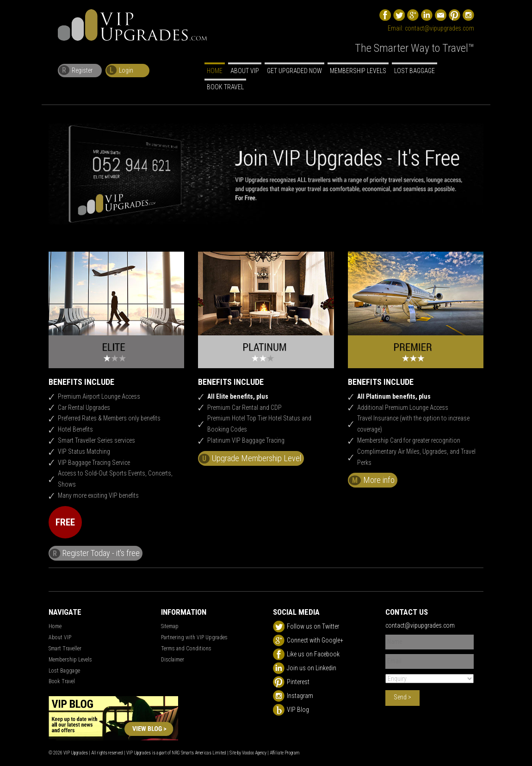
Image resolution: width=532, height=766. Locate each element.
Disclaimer (173, 660)
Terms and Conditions (186, 649)
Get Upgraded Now (294, 71)
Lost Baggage (414, 71)
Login (120, 70)
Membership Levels (358, 71)
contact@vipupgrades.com (439, 28)
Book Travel (225, 87)
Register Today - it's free (95, 553)
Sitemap (170, 626)
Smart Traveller (65, 649)
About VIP (245, 71)
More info (372, 480)
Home (215, 71)
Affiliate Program (285, 753)
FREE (65, 522)
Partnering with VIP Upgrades (194, 637)
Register (76, 70)
